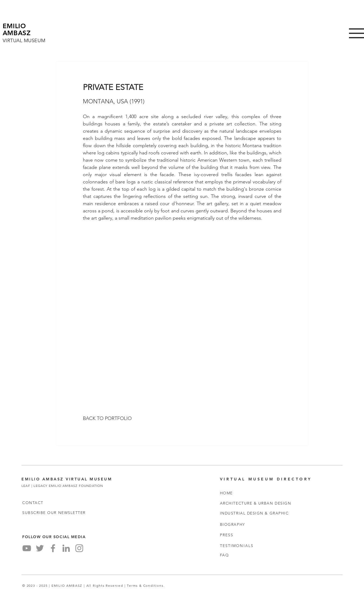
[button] (54, 513)
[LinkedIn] (66, 548)
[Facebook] (53, 548)
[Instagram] (79, 548)
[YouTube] (27, 548)
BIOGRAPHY (233, 524)
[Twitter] (40, 548)
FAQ (225, 555)
